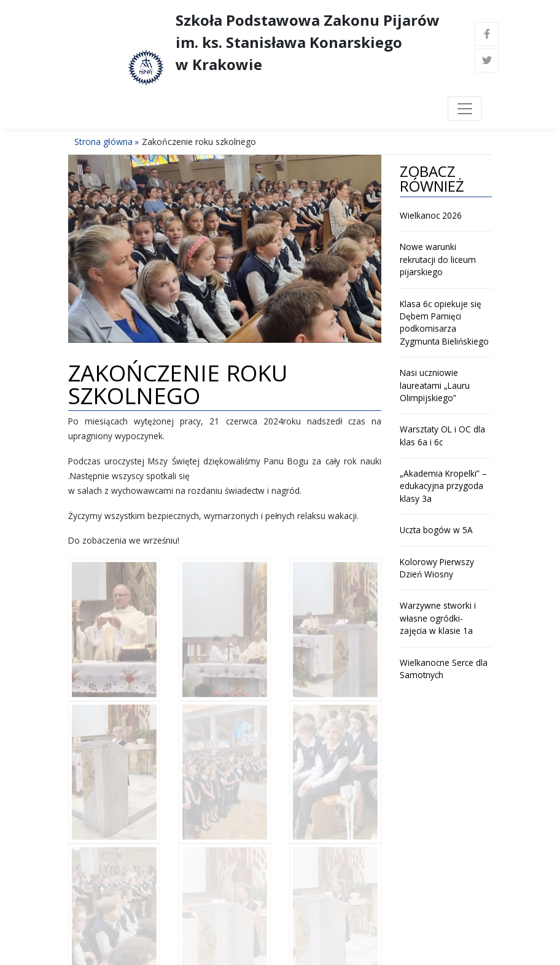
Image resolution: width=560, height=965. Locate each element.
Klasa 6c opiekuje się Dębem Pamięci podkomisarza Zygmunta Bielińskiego (444, 322)
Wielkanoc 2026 (431, 215)
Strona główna (103, 142)
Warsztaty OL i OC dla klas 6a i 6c (442, 435)
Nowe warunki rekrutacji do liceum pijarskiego (438, 259)
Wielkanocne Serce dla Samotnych (444, 669)
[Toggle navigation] (465, 109)
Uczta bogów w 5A (436, 530)
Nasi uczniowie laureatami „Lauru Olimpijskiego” (435, 385)
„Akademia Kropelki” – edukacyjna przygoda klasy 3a (443, 486)
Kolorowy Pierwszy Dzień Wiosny (437, 568)
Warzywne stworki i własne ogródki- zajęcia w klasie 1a (438, 618)
